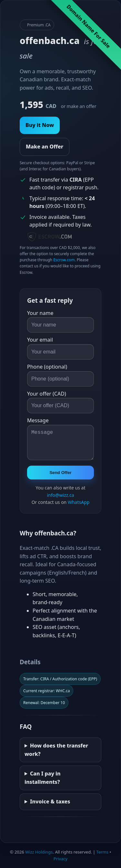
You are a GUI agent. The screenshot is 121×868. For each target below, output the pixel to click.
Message (38, 420)
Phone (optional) (47, 367)
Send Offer (60, 473)
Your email (40, 340)
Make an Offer (45, 147)
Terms (102, 852)
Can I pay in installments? (43, 778)
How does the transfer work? (56, 750)
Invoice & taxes (50, 801)
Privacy (60, 859)
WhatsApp (79, 502)
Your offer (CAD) (47, 394)
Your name (40, 313)
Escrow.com (64, 260)
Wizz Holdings (39, 852)
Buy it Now (40, 125)
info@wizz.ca (60, 495)
